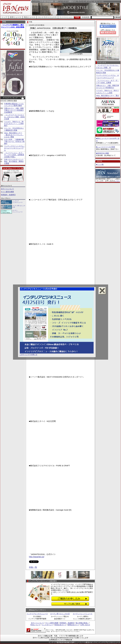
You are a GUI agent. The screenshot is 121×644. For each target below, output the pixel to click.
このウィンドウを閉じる (28, 355)
